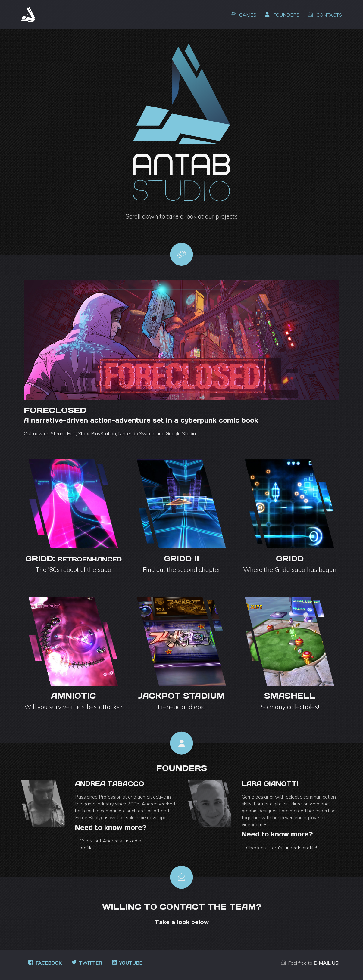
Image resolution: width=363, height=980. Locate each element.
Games (244, 15)
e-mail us (326, 963)
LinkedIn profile (300, 848)
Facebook (45, 963)
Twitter (87, 963)
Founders (282, 15)
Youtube (127, 963)
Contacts (325, 15)
